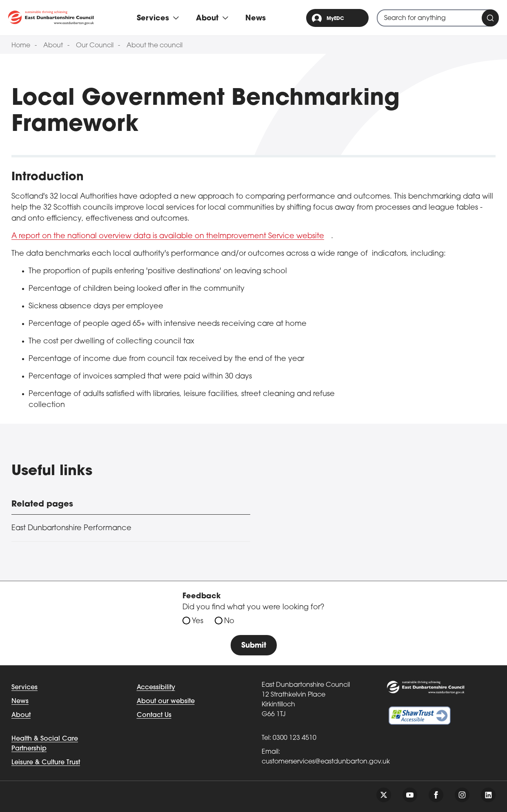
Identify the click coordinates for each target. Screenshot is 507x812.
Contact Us (154, 715)
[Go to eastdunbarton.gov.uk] (51, 18)
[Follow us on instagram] (462, 795)
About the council (155, 46)
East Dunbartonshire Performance (71, 528)
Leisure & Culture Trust (46, 763)
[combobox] (438, 18)
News (256, 19)
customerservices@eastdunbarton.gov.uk (326, 762)
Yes (198, 621)
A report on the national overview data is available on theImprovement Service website (168, 236)
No (229, 621)
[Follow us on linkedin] (488, 795)
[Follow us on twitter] (384, 795)
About (53, 46)
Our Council (95, 46)
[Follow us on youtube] (410, 795)
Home (21, 46)
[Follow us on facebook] (436, 795)
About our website (166, 701)
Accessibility (156, 688)
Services (24, 688)
